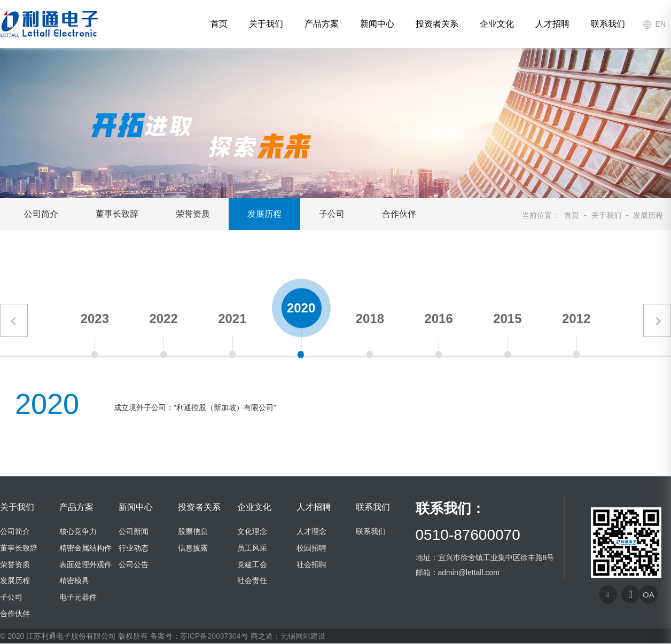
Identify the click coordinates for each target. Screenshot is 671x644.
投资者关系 (437, 24)
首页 (219, 24)
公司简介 (41, 214)
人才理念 (311, 531)
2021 (232, 319)
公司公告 (134, 564)
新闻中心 (377, 24)
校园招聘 (311, 548)
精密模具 (74, 581)
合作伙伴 (399, 214)
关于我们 (266, 24)
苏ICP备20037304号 (214, 637)
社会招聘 (311, 564)
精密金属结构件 (85, 548)
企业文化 (497, 24)
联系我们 (608, 24)
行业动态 (134, 548)
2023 (95, 319)
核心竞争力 (78, 531)
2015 (507, 319)
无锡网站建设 (303, 637)
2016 (438, 319)
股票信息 (193, 531)
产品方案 (322, 24)
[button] (14, 321)
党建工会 (252, 564)
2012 (576, 319)
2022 (163, 319)
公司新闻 (134, 531)
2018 (370, 319)
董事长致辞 (117, 214)
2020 (301, 308)
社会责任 (252, 581)
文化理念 (252, 531)
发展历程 (264, 214)
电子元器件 (78, 597)
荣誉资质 (193, 214)
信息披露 (193, 548)
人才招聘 (552, 24)
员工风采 (252, 548)
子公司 (332, 214)
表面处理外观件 (85, 564)
